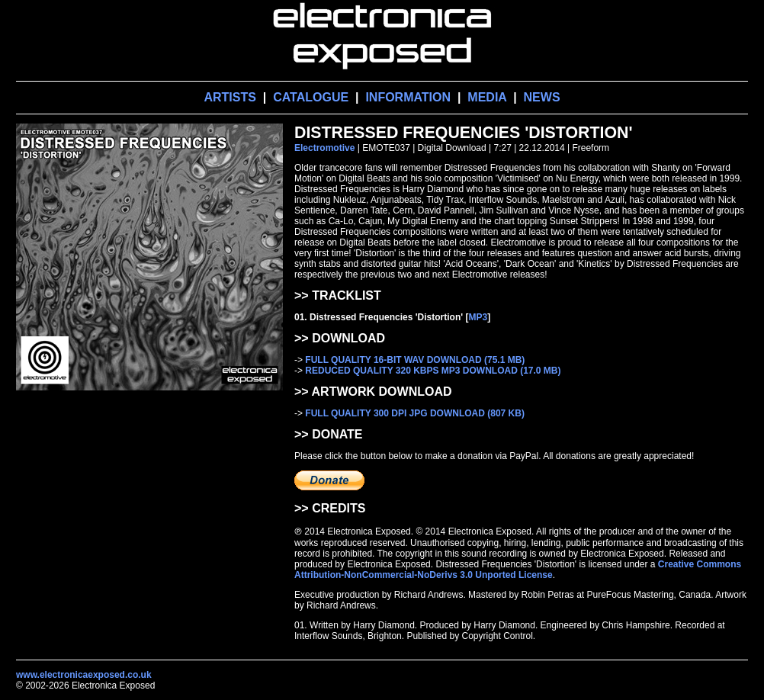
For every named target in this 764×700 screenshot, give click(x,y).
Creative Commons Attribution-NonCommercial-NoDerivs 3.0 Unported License (518, 570)
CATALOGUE (311, 97)
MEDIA (487, 97)
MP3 (478, 317)
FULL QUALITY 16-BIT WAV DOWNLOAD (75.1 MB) (415, 360)
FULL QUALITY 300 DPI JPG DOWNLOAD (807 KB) (415, 413)
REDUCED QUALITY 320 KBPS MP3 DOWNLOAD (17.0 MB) (433, 371)
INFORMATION (408, 97)
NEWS (542, 97)
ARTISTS (230, 97)
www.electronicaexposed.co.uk (84, 675)
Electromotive (324, 148)
